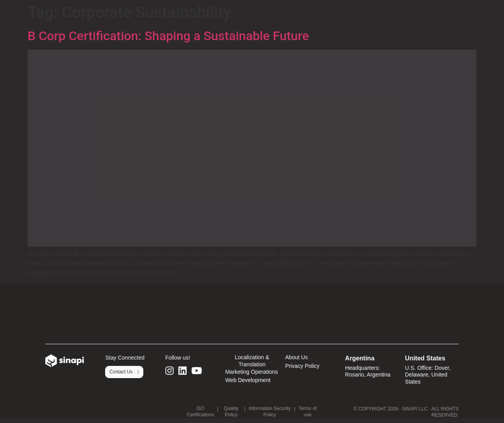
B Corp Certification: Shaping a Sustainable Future (170, 36)
